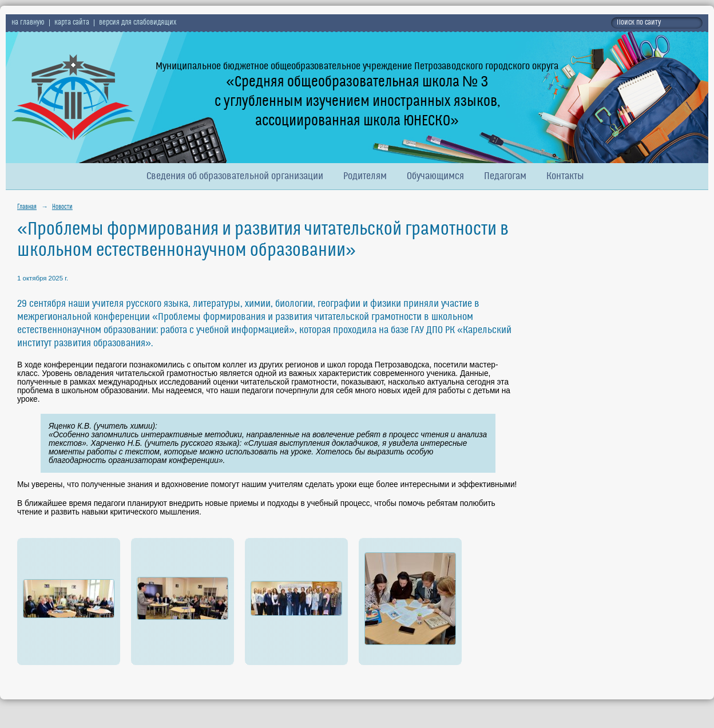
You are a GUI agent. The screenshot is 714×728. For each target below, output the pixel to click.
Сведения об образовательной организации (235, 177)
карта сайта (72, 23)
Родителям (365, 177)
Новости (62, 207)
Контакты (565, 177)
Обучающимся (435, 177)
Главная (27, 207)
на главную (28, 23)
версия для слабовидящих (138, 23)
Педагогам (505, 177)
